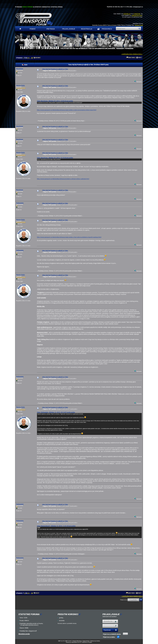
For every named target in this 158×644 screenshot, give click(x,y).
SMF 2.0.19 (61, 641)
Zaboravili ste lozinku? (110, 616)
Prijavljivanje (69, 29)
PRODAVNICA (104, 29)
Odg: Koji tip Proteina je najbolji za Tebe (55, 69)
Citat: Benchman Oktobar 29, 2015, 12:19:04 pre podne (55, 158)
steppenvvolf (139, 25)
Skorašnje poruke (24, 634)
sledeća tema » (138, 54)
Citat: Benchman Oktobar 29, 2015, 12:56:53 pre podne (55, 101)
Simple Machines (77, 641)
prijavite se (127, 14)
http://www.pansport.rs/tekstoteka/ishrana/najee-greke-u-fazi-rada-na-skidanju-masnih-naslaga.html (69, 237)
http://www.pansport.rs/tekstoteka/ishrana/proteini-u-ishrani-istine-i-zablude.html (63, 179)
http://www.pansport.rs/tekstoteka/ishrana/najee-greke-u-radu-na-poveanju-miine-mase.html (67, 110)
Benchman (20, 69)
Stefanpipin (20, 203)
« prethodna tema (127, 54)
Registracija (87, 29)
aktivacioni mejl (137, 15)
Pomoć (33, 29)
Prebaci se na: (124, 600)
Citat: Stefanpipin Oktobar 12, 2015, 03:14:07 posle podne (56, 412)
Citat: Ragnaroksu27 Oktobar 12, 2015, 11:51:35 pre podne (56, 526)
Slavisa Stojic (20, 85)
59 (32, 58)
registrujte (137, 14)
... (30, 58)
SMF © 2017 (68, 641)
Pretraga (51, 29)
